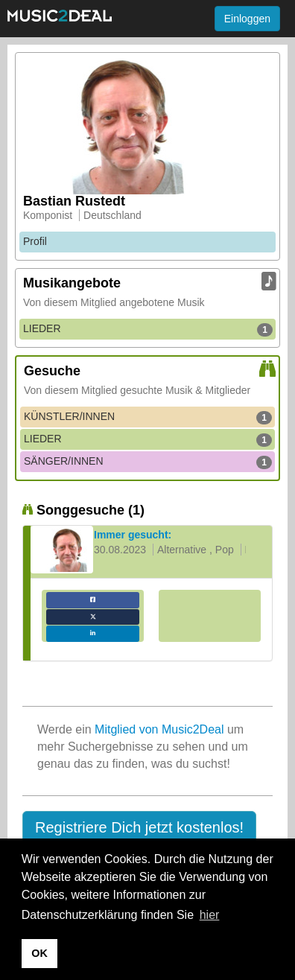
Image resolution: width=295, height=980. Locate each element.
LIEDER (148, 329)
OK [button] (39, 953)
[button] (139, 828)
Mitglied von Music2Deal (159, 729)
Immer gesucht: (133, 535)
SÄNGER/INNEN (148, 462)
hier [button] (210, 915)
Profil (35, 241)
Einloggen (247, 19)
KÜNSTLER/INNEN (148, 417)
